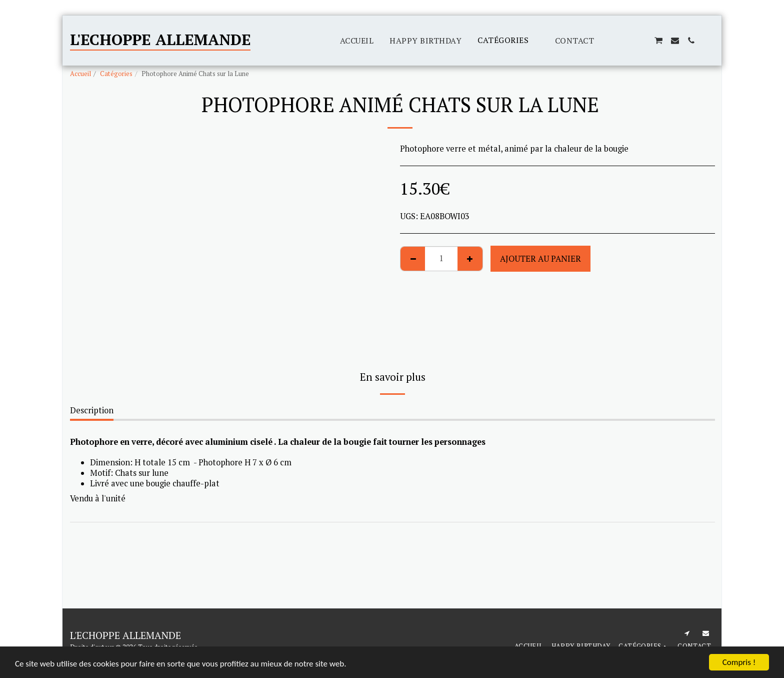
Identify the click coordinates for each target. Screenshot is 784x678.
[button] (610, 41)
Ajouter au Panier (540, 259)
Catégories (116, 74)
